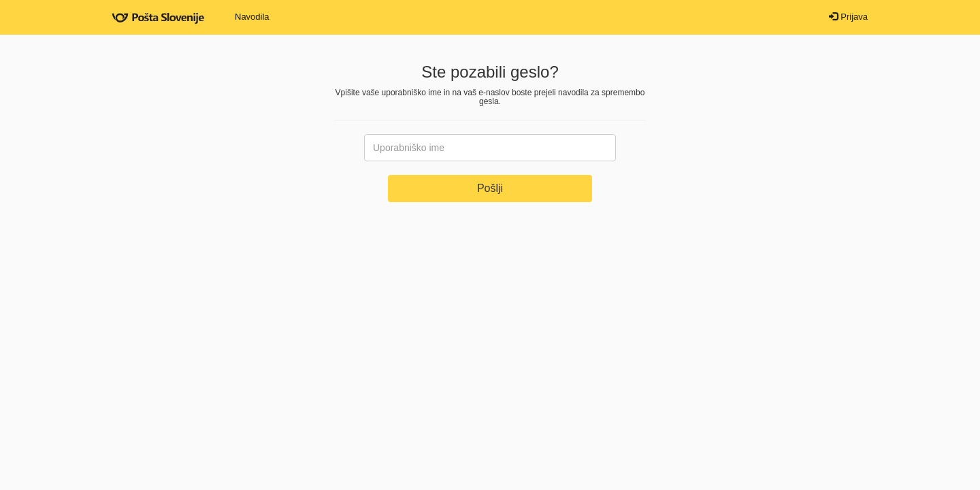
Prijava (848, 17)
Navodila (252, 17)
